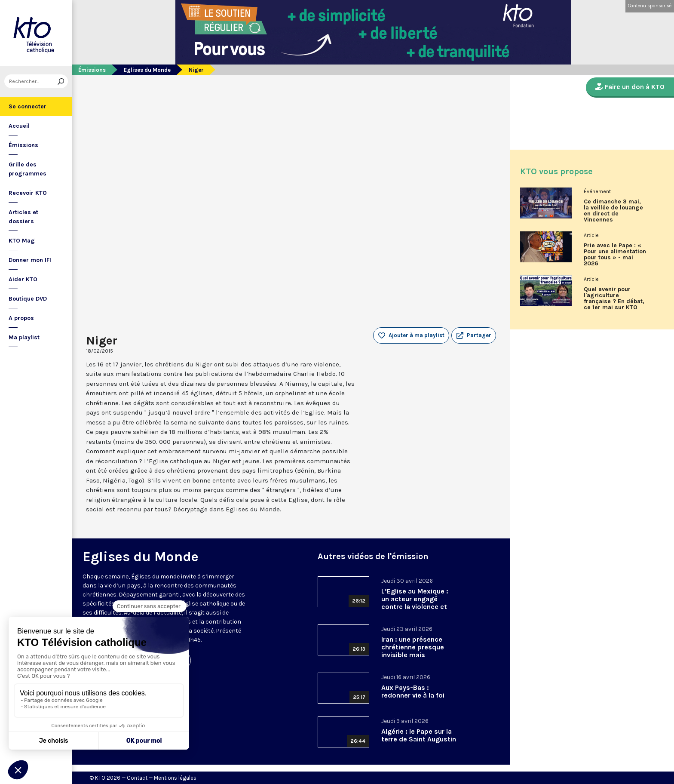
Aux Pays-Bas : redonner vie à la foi (413, 691)
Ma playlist (24, 337)
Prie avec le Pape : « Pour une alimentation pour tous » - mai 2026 (615, 255)
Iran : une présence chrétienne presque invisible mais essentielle (413, 651)
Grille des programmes (28, 169)
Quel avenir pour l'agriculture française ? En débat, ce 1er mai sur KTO (614, 298)
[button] (474, 335)
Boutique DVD (28, 299)
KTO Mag (22, 241)
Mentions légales (175, 778)
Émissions (23, 145)
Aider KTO (23, 279)
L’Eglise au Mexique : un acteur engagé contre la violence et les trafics (415, 603)
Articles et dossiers (23, 217)
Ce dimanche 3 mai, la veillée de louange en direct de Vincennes (613, 211)
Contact (137, 778)
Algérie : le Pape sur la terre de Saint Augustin (419, 735)
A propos (21, 318)
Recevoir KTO (28, 193)
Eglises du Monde (147, 70)
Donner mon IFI (30, 260)
